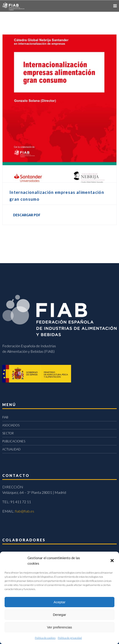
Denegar (60, 615)
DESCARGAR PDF (27, 215)
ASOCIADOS (11, 425)
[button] (112, 561)
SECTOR (8, 433)
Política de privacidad (70, 638)
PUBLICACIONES (14, 441)
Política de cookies (45, 638)
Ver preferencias (59, 627)
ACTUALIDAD (11, 449)
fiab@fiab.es (25, 511)
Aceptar (60, 602)
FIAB (5, 417)
